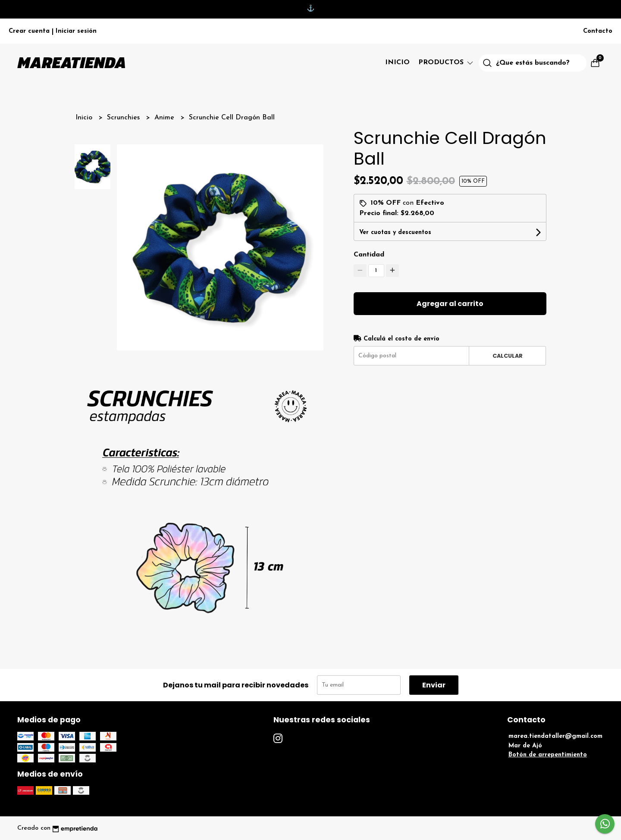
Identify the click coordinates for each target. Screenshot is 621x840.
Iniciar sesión (76, 31)
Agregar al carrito (450, 304)
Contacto (598, 31)
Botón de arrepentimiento (548, 755)
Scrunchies (124, 118)
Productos (446, 62)
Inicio (397, 62)
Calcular (508, 356)
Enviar (434, 685)
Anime (165, 118)
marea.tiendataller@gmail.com (555, 736)
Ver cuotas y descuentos (395, 233)
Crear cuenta (29, 31)
